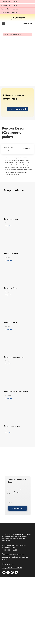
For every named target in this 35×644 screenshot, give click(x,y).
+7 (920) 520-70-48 (12, 568)
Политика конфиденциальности (13, 554)
